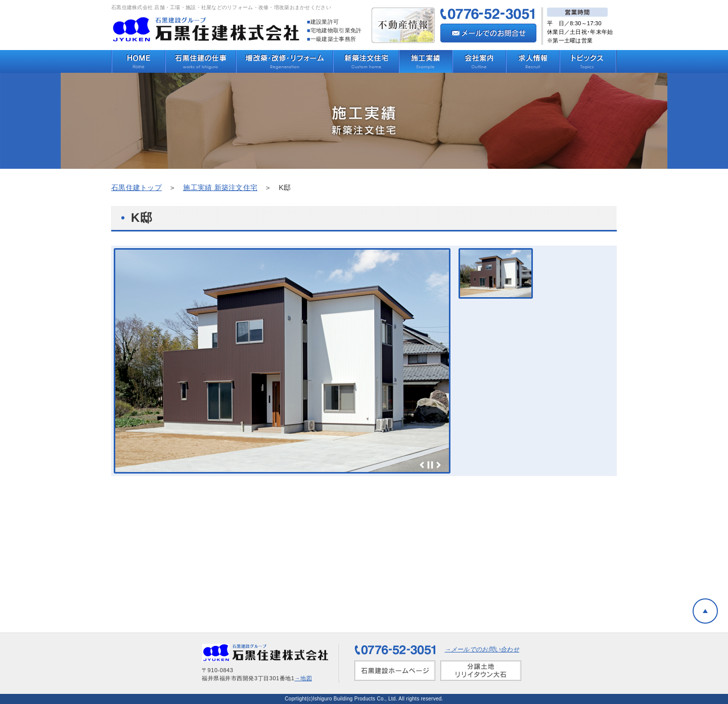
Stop (430, 465)
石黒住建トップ (136, 187)
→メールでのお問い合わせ (482, 649)
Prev (422, 465)
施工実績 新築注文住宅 (220, 187)
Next (438, 465)
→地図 (304, 678)
